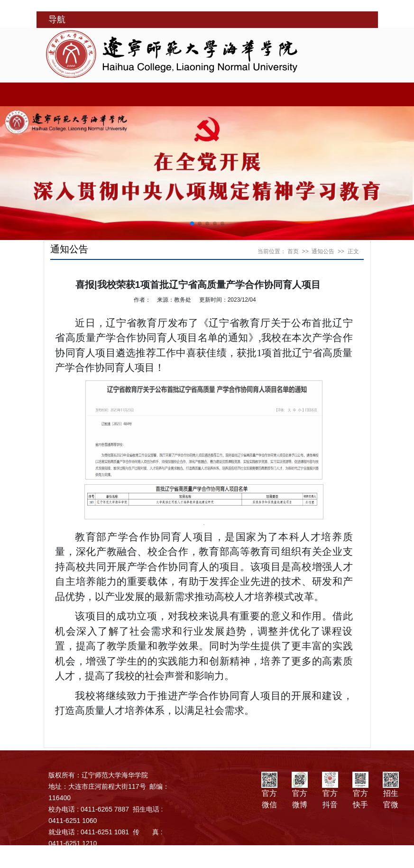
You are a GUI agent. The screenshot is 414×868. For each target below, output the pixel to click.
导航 (57, 19)
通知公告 (323, 251)
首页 (293, 251)
